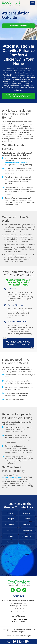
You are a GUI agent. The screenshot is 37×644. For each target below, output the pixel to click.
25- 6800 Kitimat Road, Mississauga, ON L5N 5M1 (19, 605)
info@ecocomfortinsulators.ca (18, 612)
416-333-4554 (19, 641)
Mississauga (27, 530)
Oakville (10, 536)
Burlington (10, 519)
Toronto (10, 542)
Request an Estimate (18, 26)
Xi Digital (28, 636)
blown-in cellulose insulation (16, 162)
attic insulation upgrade (12, 477)
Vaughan (27, 542)
